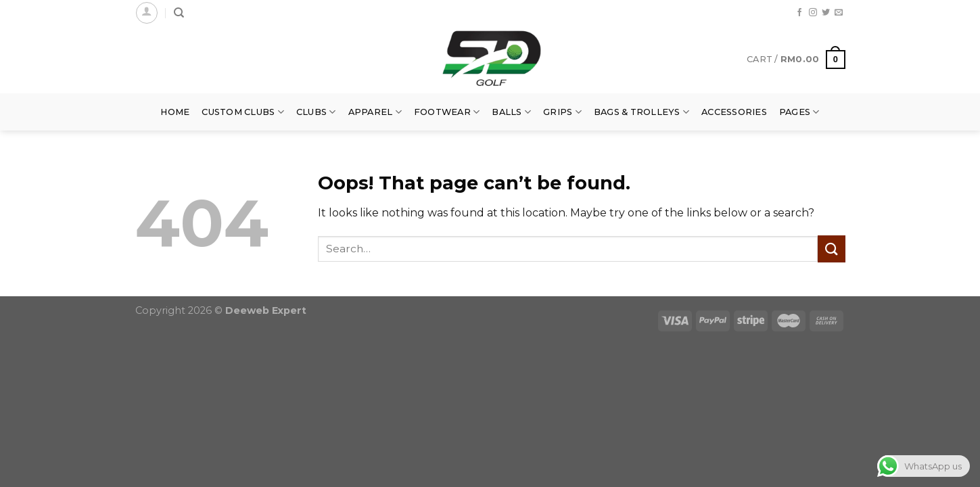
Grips (562, 112)
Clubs (316, 112)
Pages (799, 112)
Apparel (375, 112)
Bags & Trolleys (641, 112)
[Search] (179, 13)
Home (175, 112)
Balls (511, 112)
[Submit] (831, 249)
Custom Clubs (243, 112)
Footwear (447, 112)
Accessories (734, 112)
